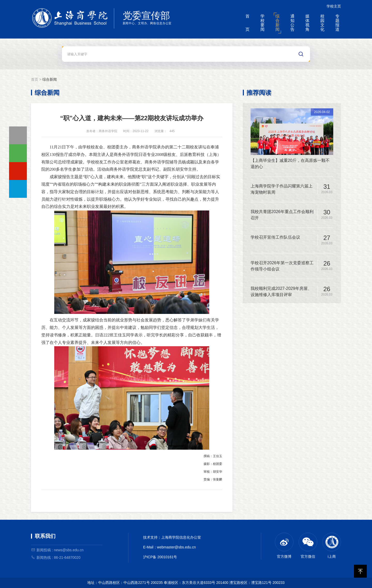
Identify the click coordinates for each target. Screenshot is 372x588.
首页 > (37, 79)
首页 (247, 23)
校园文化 (322, 23)
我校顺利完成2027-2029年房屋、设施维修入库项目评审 (281, 292)
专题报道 (337, 23)
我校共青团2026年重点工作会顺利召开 (282, 215)
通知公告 (292, 23)
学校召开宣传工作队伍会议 (275, 237)
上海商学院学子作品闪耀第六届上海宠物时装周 (282, 189)
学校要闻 (262, 23)
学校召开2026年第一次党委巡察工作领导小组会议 (282, 266)
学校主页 (334, 6)
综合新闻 (277, 23)
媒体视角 (307, 23)
